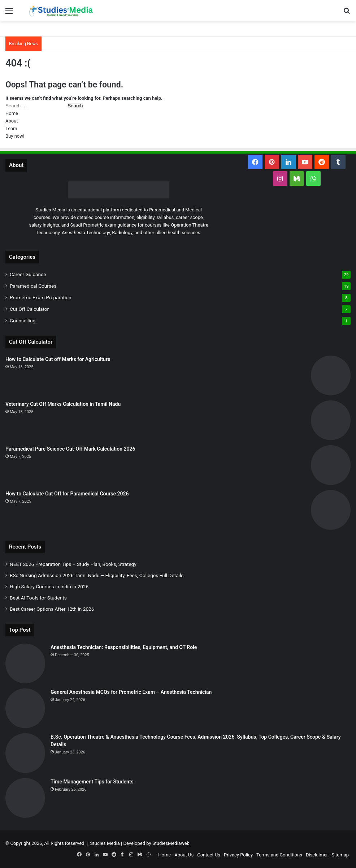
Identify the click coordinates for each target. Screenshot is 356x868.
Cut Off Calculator (29, 309)
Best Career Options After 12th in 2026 (52, 609)
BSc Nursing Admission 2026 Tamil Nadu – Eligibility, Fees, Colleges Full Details (97, 575)
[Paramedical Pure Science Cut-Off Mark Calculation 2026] (331, 465)
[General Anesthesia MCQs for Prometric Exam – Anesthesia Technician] (25, 708)
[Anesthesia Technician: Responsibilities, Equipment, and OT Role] (25, 663)
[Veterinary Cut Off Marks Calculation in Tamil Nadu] (331, 420)
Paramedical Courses (33, 286)
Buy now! (15, 136)
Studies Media (105, 843)
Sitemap (340, 855)
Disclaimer (317, 855)
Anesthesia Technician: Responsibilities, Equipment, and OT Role (124, 647)
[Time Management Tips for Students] (25, 798)
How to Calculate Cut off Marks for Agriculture (58, 359)
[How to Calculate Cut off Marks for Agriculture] (331, 375)
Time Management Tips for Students (92, 782)
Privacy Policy (238, 855)
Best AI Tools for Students (38, 598)
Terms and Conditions (279, 855)
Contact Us (209, 855)
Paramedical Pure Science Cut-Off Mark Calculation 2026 (70, 449)
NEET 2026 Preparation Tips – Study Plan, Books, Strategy (73, 564)
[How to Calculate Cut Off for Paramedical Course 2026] (331, 510)
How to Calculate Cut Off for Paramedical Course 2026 (67, 494)
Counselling (23, 321)
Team (11, 128)
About (12, 121)
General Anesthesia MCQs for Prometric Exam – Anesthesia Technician (131, 692)
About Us (184, 855)
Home (12, 113)
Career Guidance (28, 274)
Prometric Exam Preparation (41, 297)
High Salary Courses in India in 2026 (49, 586)
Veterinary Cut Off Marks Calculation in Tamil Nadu (63, 404)
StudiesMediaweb (171, 843)
